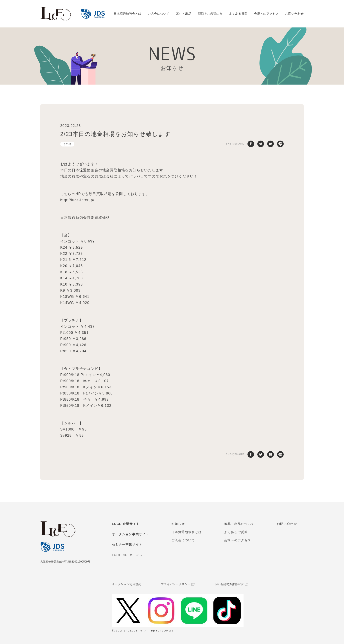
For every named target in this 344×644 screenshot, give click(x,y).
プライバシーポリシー (176, 584)
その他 (67, 144)
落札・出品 (184, 14)
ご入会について (159, 14)
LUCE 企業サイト (126, 524)
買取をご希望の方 (210, 14)
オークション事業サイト (130, 534)
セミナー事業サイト (127, 545)
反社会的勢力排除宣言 (229, 584)
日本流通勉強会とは (127, 14)
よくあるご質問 (236, 532)
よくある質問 (238, 14)
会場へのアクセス (266, 14)
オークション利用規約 (127, 584)
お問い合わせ (294, 14)
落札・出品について (239, 524)
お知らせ (178, 524)
